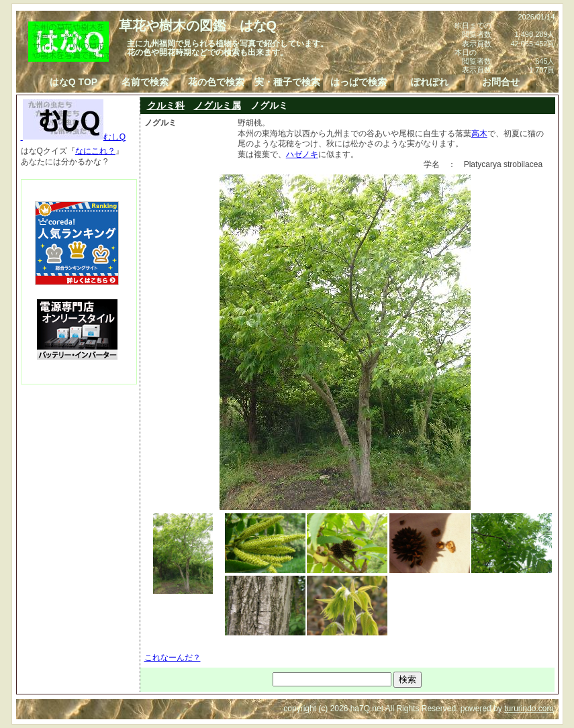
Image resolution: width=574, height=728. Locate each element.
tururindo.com (529, 709)
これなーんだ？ (173, 658)
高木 (479, 134)
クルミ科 (166, 105)
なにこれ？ (95, 151)
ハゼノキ (302, 154)
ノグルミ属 (218, 105)
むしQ (74, 137)
